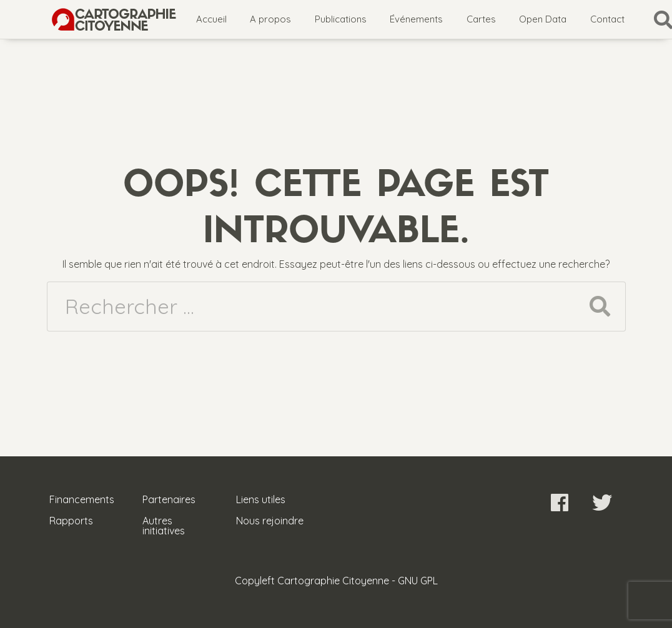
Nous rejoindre (270, 521)
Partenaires (169, 499)
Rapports (71, 521)
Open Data (543, 19)
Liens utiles (261, 499)
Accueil (211, 19)
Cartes (481, 19)
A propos (270, 19)
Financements (82, 499)
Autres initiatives (164, 526)
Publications (341, 19)
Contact (607, 19)
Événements (416, 19)
